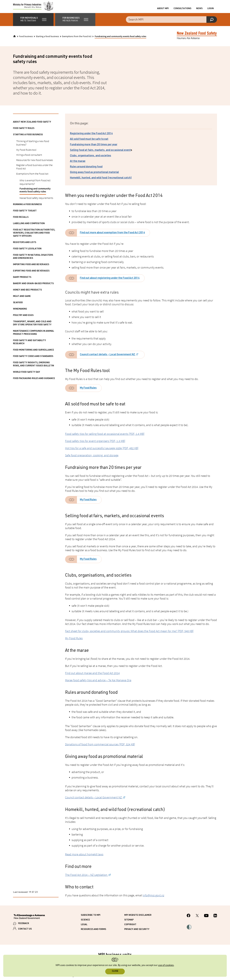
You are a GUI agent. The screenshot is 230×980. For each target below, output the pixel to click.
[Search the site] (171, 23)
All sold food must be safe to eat (89, 143)
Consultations (182, 10)
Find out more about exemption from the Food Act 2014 (112, 236)
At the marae (78, 165)
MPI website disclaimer (138, 918)
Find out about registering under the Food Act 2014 (110, 282)
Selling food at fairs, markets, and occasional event (100, 154)
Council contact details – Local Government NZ (108, 358)
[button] (33, 23)
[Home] (14, 40)
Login (211, 10)
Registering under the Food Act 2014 (91, 137)
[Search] (212, 23)
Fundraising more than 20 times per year (94, 148)
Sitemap (129, 923)
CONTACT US (25, 932)
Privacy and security (137, 933)
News (199, 10)
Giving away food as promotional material (94, 176)
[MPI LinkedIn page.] (215, 919)
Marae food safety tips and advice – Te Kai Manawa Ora (98, 683)
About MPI (163, 10)
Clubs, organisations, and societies (91, 159)
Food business (26, 40)
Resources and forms (93, 933)
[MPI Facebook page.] (189, 919)
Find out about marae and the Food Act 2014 (92, 676)
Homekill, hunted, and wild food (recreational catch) (101, 181)
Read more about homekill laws (84, 858)
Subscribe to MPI (91, 918)
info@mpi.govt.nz (153, 899)
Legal (84, 928)
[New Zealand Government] (29, 920)
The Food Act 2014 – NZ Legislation (87, 878)
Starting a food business (47, 40)
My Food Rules (88, 391)
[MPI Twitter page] (197, 919)
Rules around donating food (86, 170)
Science (85, 923)
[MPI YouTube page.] (206, 919)
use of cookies (166, 965)
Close (115, 971)
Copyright (130, 928)
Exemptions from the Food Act (77, 40)
